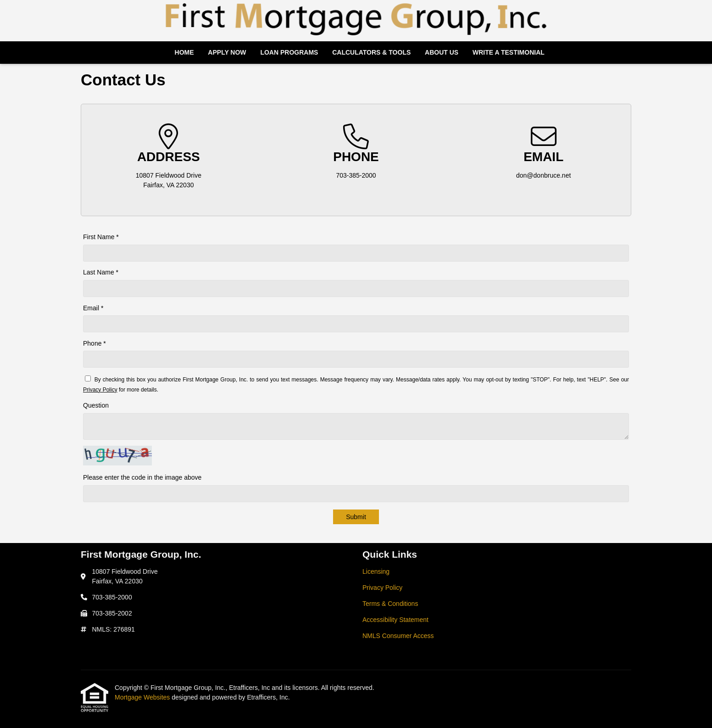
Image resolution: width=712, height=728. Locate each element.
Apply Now (227, 52)
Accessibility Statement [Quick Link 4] (395, 620)
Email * (93, 308)
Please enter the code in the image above (142, 477)
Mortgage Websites (143, 697)
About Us (442, 52)
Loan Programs (289, 52)
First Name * (101, 237)
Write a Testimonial (509, 52)
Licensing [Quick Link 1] (376, 571)
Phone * (95, 343)
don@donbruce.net (543, 175)
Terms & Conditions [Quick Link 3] (390, 604)
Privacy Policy (100, 390)
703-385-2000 (356, 175)
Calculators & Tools (371, 52)
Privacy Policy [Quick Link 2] (382, 588)
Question (96, 405)
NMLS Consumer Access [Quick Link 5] (398, 636)
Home (184, 52)
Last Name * (101, 272)
